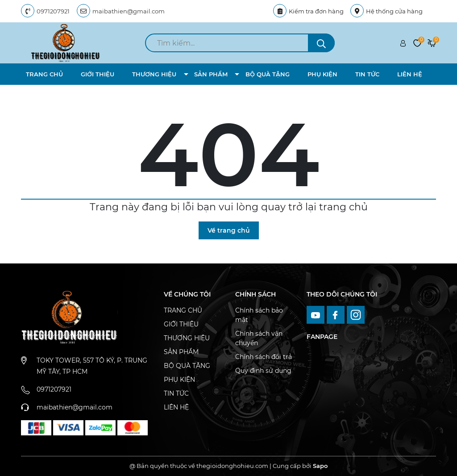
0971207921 (53, 11)
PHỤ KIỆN (322, 74)
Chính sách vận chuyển (259, 338)
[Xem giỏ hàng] (432, 43)
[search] (240, 43)
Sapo (320, 466)
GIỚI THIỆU (98, 74)
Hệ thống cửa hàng (386, 11)
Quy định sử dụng (263, 371)
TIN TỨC (367, 74)
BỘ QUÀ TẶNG (268, 74)
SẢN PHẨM (211, 74)
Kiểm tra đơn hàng (308, 11)
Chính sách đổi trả (264, 357)
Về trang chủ (229, 230)
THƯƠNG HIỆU (154, 74)
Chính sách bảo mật (259, 315)
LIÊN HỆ (410, 74)
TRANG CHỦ (44, 74)
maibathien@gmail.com (129, 11)
